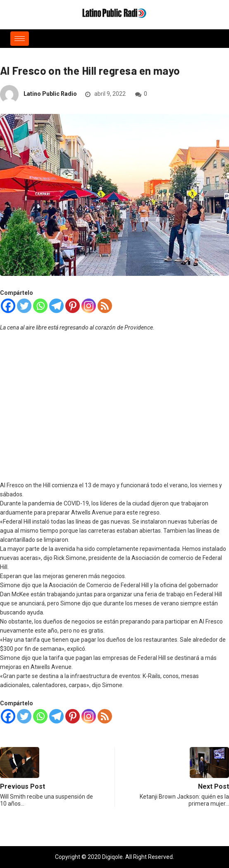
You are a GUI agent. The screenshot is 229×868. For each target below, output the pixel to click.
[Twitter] (24, 306)
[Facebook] (8, 306)
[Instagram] (89, 306)
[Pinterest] (73, 306)
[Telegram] (56, 306)
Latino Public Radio (50, 94)
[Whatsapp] (40, 306)
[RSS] (105, 306)
